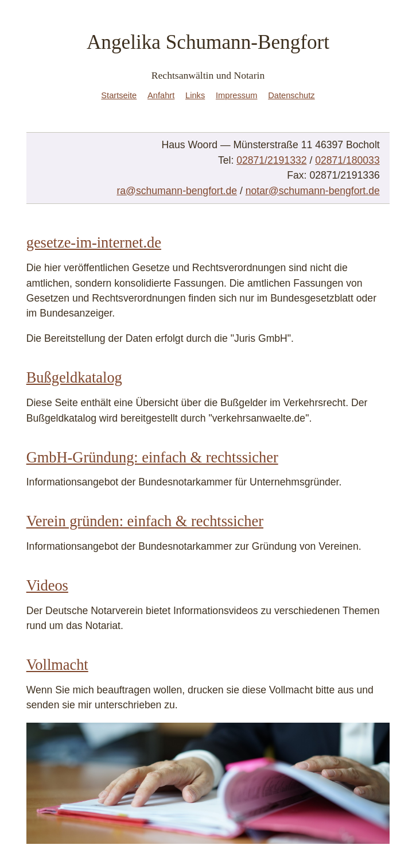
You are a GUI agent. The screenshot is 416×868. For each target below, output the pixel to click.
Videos (47, 585)
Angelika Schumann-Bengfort (208, 42)
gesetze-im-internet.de (94, 242)
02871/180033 (347, 160)
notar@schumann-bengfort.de (313, 191)
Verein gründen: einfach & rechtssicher (145, 521)
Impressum (236, 95)
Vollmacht (57, 665)
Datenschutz (291, 95)
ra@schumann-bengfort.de (177, 191)
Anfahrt (161, 95)
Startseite (119, 95)
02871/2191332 (271, 160)
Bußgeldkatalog (74, 377)
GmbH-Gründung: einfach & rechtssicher (152, 457)
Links (195, 95)
